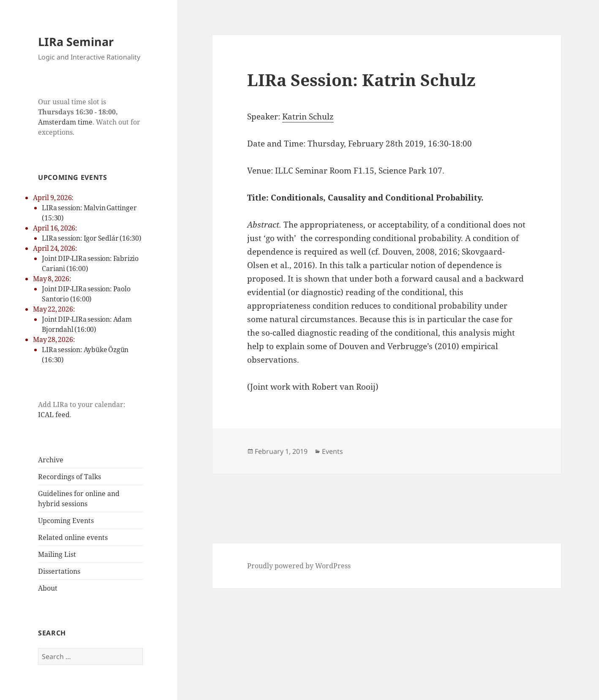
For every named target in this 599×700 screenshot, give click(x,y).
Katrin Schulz (308, 117)
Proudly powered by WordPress (299, 566)
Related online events (73, 537)
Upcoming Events (66, 521)
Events (332, 451)
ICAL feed (54, 415)
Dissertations (59, 571)
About (48, 588)
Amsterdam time (65, 122)
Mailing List (57, 554)
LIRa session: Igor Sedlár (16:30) (91, 238)
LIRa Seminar (76, 42)
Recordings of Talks (69, 477)
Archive (51, 460)
